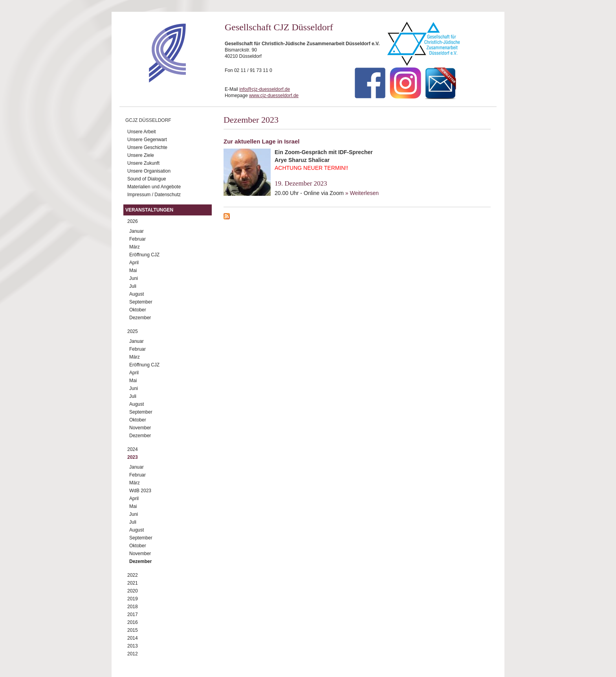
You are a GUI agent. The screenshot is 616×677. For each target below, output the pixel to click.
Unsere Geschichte (147, 147)
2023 (133, 457)
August (137, 294)
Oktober (138, 310)
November (140, 428)
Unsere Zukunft (143, 163)
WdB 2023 (140, 491)
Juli (133, 286)
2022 (133, 575)
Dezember (140, 318)
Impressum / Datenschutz (154, 195)
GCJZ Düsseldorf (148, 120)
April (134, 263)
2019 (133, 599)
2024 (133, 449)
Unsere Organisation (149, 171)
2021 (133, 583)
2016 (133, 622)
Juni (134, 278)
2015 (133, 630)
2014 (133, 638)
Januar (137, 231)
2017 (133, 614)
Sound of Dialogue (147, 179)
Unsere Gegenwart (147, 140)
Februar (137, 239)
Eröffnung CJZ (144, 255)
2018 (133, 607)
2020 (133, 591)
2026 (133, 221)
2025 (133, 331)
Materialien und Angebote (154, 187)
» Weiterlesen (362, 193)
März (135, 247)
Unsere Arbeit (142, 132)
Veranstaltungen (149, 210)
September (141, 302)
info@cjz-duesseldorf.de (265, 89)
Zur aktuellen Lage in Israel (261, 141)
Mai (133, 270)
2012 (133, 654)
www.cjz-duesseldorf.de (274, 96)
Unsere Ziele (141, 155)
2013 (133, 646)
